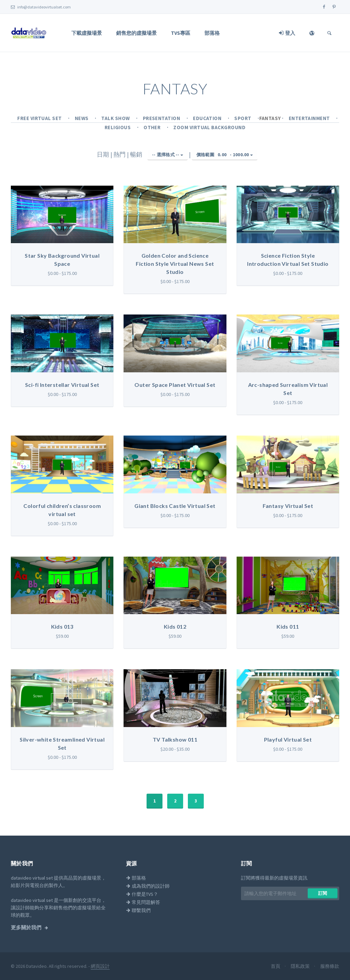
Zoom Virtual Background (209, 127)
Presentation (162, 118)
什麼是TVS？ (142, 894)
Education (208, 118)
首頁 (276, 966)
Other (153, 127)
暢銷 (137, 154)
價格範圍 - (225, 155)
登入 (287, 33)
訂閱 (323, 893)
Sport (243, 118)
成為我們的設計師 (148, 886)
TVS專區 (181, 33)
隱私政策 (301, 966)
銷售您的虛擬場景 (136, 33)
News (82, 118)
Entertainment (310, 118)
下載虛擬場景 (87, 33)
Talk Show (116, 118)
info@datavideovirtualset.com (41, 7)
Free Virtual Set (40, 118)
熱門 (120, 154)
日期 (104, 154)
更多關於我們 (27, 928)
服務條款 (330, 966)
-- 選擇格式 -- (168, 155)
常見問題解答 (143, 902)
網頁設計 (100, 966)
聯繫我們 (138, 910)
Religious (118, 127)
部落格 (212, 33)
